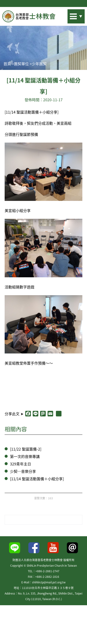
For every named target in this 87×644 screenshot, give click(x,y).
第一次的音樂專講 (25, 456)
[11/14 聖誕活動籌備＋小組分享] (37, 479)
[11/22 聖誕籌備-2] (26, 449)
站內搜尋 (70, 15)
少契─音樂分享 (23, 471)
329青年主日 (21, 464)
